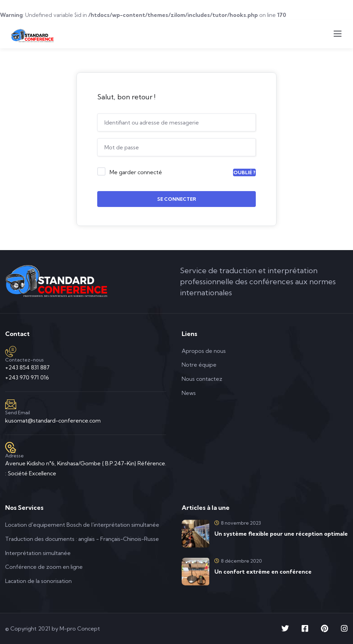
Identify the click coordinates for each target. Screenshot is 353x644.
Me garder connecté (136, 172)
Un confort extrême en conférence (263, 572)
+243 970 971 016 (27, 377)
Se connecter (177, 199)
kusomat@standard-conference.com (53, 420)
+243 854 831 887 (27, 367)
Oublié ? (244, 172)
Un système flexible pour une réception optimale (281, 534)
